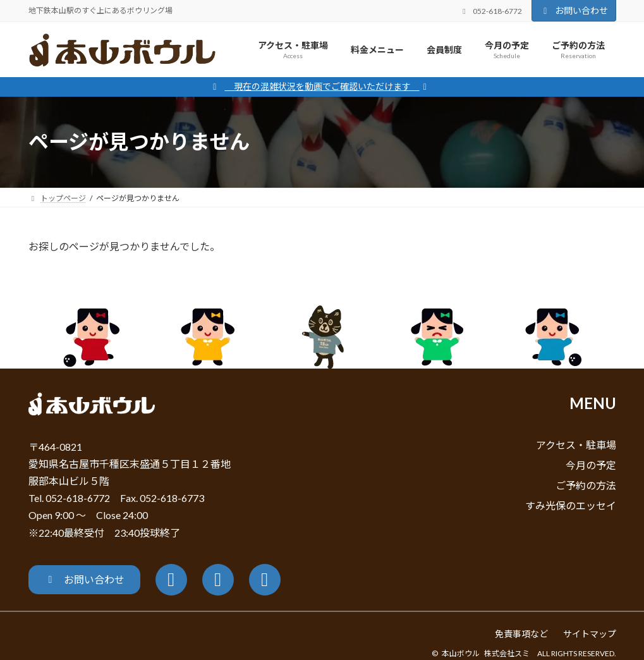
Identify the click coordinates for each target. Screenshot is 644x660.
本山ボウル (461, 653)
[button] (84, 580)
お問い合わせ (574, 10)
